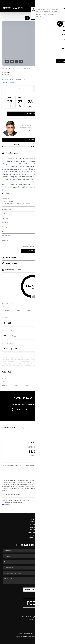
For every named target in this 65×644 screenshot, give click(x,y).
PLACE (45, 620)
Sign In (58, 2)
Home (32, 505)
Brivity (10, 642)
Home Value (32, 518)
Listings (32, 508)
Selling (33, 513)
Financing (33, 516)
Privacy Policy (38, 642)
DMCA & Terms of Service (50, 642)
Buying (33, 510)
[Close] (61, 624)
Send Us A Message (33, 575)
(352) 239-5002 (32, 606)
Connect (32, 524)
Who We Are (33, 521)
